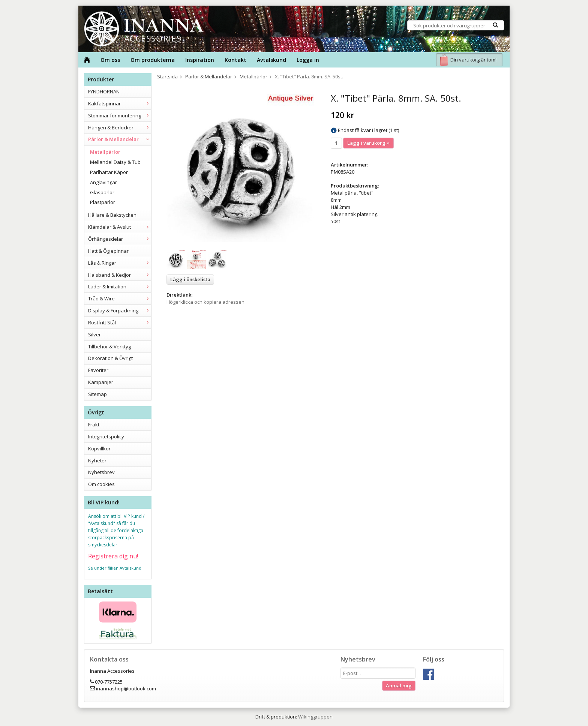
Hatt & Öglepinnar (108, 251)
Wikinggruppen (315, 717)
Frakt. (94, 424)
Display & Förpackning (120, 310)
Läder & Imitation (120, 286)
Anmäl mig (399, 685)
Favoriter (98, 370)
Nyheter (97, 460)
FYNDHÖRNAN (104, 91)
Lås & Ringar (120, 263)
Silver (94, 334)
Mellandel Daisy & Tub (115, 162)
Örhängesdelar (120, 239)
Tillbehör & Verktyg (109, 346)
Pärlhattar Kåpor (109, 172)
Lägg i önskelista (190, 279)
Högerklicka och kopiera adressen (205, 302)
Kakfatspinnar (120, 103)
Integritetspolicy (106, 436)
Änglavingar (103, 182)
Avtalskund (271, 60)
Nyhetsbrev (101, 472)
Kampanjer (101, 382)
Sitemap (97, 394)
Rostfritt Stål (120, 322)
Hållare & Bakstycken (112, 215)
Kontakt (235, 60)
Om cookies (101, 484)
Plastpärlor (103, 202)
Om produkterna (153, 60)
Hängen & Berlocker (120, 127)
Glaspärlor (102, 192)
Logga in (308, 60)
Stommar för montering (120, 115)
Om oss (110, 60)
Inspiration (200, 60)
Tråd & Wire (120, 298)
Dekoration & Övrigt (110, 358)
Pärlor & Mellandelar (120, 139)
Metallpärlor (105, 152)
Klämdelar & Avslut (120, 227)
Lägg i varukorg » (368, 143)
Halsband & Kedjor (120, 275)
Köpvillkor (99, 448)
